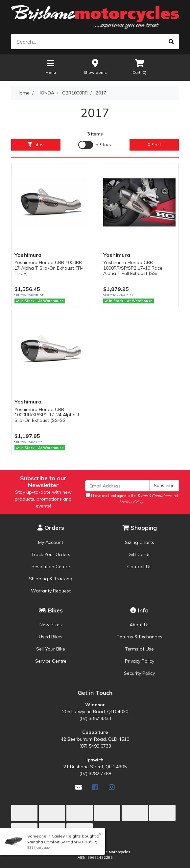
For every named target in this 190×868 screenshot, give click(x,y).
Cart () (139, 66)
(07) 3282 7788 (95, 774)
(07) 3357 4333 (95, 718)
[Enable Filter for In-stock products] (95, 145)
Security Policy (139, 673)
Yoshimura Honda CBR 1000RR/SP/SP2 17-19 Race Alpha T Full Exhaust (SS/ (133, 268)
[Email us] (79, 787)
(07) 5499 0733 (95, 746)
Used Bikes (51, 637)
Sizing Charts (140, 542)
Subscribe (164, 486)
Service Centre (51, 661)
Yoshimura (28, 255)
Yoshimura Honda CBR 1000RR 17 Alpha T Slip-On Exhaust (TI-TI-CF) (49, 268)
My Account (51, 542)
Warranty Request (51, 591)
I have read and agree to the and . (132, 498)
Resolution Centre (51, 567)
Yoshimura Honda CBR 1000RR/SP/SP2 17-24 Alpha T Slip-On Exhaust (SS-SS (47, 415)
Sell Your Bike (51, 649)
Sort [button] (154, 145)
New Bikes (51, 625)
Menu (51, 66)
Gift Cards (140, 554)
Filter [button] (36, 145)
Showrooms (95, 66)
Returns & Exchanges (140, 637)
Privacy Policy (140, 661)
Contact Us (139, 567)
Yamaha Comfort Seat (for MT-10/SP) (62, 842)
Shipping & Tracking (51, 579)
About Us (140, 625)
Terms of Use (139, 649)
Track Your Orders (51, 554)
